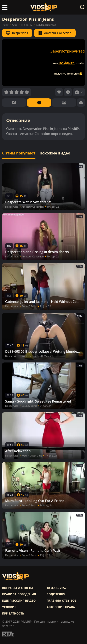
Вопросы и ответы (18, 588)
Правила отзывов (62, 601)
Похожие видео (55, 153)
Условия (9, 607)
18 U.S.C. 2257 (57, 588)
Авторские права (61, 607)
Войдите (67, 63)
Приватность (13, 613)
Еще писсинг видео (19, 601)
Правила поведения (19, 594)
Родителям (56, 594)
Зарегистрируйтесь (68, 51)
